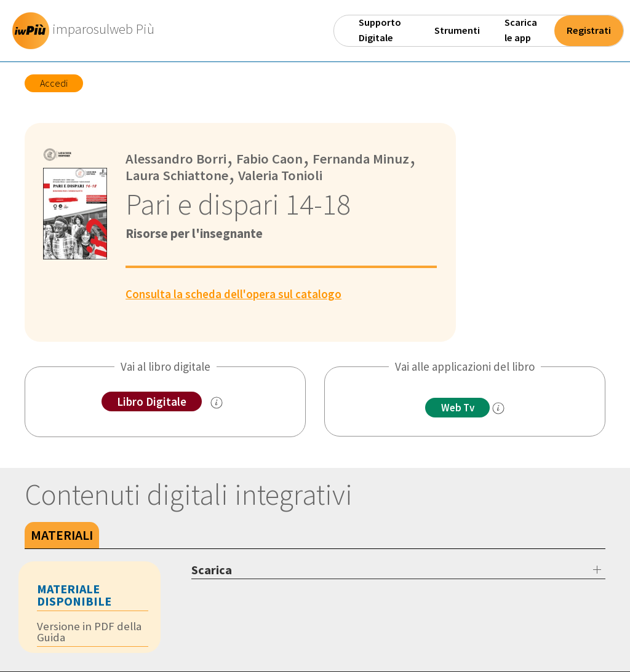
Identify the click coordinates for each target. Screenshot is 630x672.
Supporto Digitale (380, 30)
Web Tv (458, 408)
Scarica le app (521, 30)
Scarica (212, 570)
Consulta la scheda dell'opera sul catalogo (234, 294)
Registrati (589, 30)
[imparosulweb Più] (87, 31)
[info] (499, 408)
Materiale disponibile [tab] (74, 595)
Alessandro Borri (177, 159)
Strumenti (457, 30)
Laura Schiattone (177, 175)
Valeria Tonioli (280, 175)
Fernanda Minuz (361, 159)
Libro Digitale (152, 401)
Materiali (62, 535)
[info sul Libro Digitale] (217, 403)
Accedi (54, 83)
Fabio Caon (269, 159)
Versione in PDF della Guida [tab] (89, 632)
